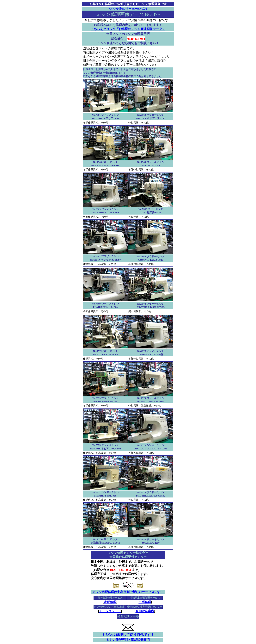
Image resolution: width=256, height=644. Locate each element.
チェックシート (110, 611)
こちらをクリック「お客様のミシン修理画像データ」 (128, 29)
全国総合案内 (145, 611)
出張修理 (145, 602)
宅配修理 (110, 602)
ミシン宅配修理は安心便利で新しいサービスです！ (128, 592)
